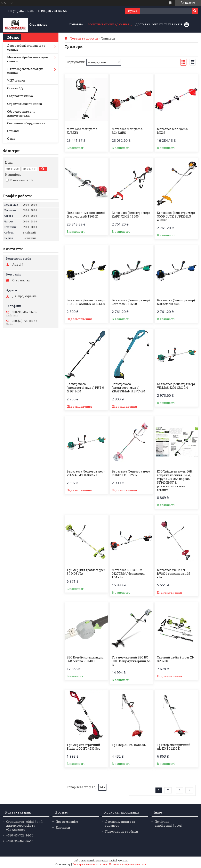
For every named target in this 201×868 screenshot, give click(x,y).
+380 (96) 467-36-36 (20, 841)
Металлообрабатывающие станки (27, 59)
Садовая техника (20, 96)
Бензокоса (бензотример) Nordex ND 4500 (176, 302)
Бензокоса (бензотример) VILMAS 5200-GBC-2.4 (176, 386)
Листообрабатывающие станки (25, 71)
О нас (11, 139)
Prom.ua (123, 860)
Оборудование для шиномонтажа (21, 113)
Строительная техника (25, 104)
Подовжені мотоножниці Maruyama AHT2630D (86, 215)
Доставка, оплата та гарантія (159, 24)
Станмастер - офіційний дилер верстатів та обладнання (24, 826)
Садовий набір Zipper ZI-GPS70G (176, 659)
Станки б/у (15, 88)
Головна (76, 24)
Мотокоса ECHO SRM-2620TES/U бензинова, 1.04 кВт (128, 574)
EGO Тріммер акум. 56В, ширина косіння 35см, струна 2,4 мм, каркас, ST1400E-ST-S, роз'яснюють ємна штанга (175, 481)
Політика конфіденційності (169, 824)
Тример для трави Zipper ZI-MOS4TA (86, 572)
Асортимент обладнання (108, 24)
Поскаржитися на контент (90, 864)
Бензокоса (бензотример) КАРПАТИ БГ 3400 (131, 215)
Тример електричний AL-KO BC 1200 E (174, 747)
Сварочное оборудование (26, 123)
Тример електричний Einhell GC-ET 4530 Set (83, 747)
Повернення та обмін (122, 831)
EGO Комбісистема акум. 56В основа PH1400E (85, 659)
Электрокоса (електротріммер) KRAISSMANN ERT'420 (128, 388)
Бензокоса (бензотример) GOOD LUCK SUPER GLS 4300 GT (176, 216)
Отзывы (13, 131)
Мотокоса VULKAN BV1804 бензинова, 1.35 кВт (174, 574)
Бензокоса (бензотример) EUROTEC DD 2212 (131, 473)
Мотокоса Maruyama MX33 (172, 131)
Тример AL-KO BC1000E (129, 745)
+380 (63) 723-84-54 (20, 835)
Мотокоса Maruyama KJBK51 (82, 131)
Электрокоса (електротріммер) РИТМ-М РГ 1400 (86, 388)
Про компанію (67, 822)
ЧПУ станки (16, 80)
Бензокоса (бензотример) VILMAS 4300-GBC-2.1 (86, 473)
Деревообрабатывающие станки (26, 48)
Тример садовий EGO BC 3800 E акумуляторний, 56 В (131, 661)
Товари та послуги (84, 39)
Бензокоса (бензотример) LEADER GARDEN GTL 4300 (86, 302)
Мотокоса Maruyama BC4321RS (127, 131)
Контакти (63, 828)
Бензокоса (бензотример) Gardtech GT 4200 (131, 302)
